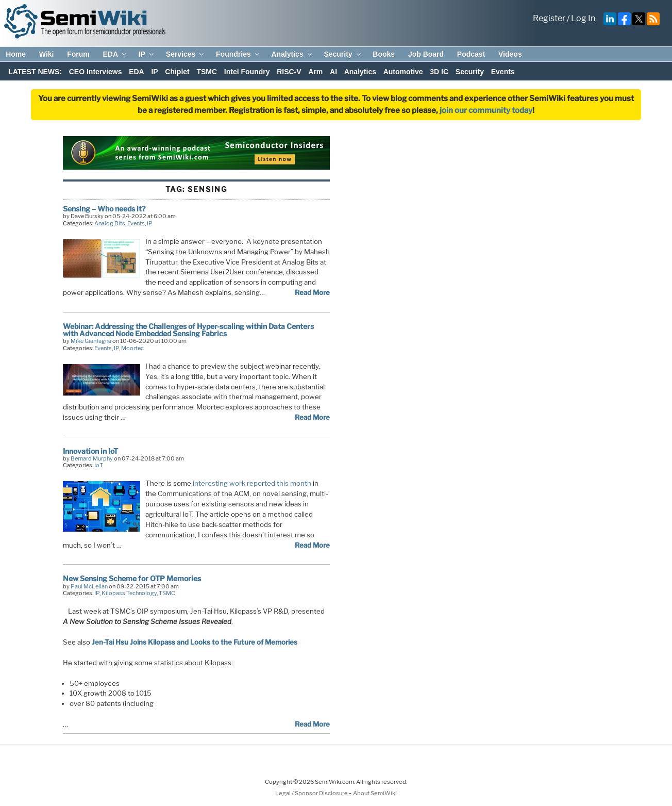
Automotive (403, 72)
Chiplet (177, 72)
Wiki (47, 54)
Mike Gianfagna (91, 341)
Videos (510, 54)
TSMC (207, 72)
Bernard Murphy (92, 458)
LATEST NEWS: (35, 72)
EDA (115, 54)
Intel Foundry (247, 72)
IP (147, 54)
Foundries (238, 54)
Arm (315, 72)
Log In (583, 18)
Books (384, 54)
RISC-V (289, 72)
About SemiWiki (375, 793)
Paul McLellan (89, 586)
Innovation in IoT (90, 451)
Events (503, 72)
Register (549, 18)
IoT (99, 465)
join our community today (486, 110)
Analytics (292, 54)
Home (16, 54)
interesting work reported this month (252, 483)
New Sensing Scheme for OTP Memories (132, 578)
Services (186, 54)
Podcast (471, 54)
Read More (312, 292)
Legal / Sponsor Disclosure (312, 793)
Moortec (132, 348)
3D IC (439, 72)
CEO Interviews (96, 72)
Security (343, 54)
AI (333, 72)
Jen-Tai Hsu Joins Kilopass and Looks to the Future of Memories (195, 642)
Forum (78, 54)
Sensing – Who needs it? (104, 209)
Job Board (426, 54)
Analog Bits (110, 223)
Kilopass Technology (129, 593)
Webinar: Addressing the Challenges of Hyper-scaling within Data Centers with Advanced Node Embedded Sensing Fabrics (188, 330)
